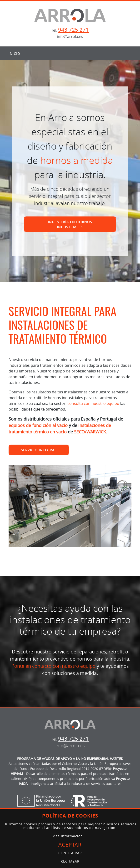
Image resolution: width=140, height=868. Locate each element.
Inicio (14, 53)
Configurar (70, 853)
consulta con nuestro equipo (93, 403)
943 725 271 (73, 30)
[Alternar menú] (126, 53)
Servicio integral (39, 450)
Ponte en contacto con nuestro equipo (53, 666)
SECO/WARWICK (90, 432)
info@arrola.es (70, 36)
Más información (68, 836)
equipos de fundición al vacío (38, 425)
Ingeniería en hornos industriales (70, 224)
